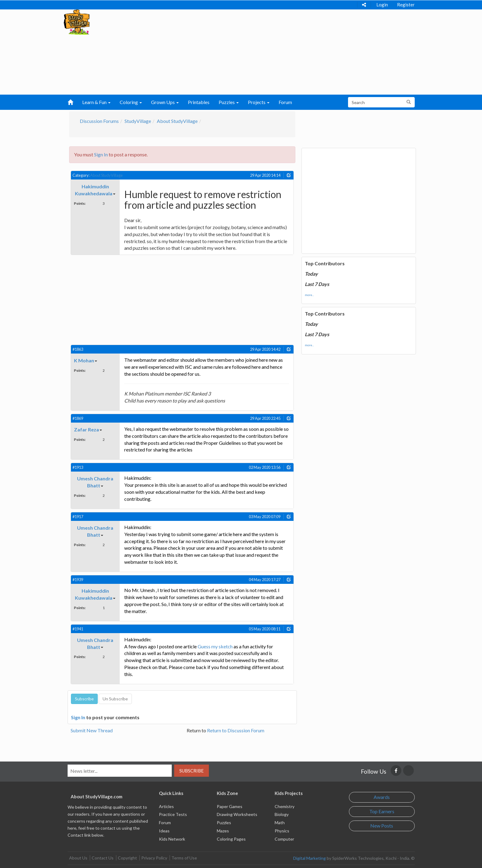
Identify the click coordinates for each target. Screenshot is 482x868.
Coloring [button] (131, 102)
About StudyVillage (177, 121)
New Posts (382, 826)
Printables (199, 102)
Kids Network (172, 839)
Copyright (127, 858)
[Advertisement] (229, 52)
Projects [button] (259, 102)
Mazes (223, 831)
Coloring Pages (231, 839)
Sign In (101, 154)
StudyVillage (138, 121)
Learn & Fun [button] (96, 102)
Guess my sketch (215, 646)
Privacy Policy (154, 858)
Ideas (164, 831)
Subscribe (192, 771)
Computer (284, 839)
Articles (166, 806)
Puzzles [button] (229, 102)
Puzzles (224, 823)
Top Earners (382, 811)
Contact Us (103, 858)
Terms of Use (184, 858)
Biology (282, 814)
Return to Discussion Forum (236, 730)
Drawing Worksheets (237, 814)
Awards (382, 797)
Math (280, 823)
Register (406, 5)
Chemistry (285, 806)
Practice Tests (173, 814)
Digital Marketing (310, 858)
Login (382, 5)
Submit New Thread (92, 730)
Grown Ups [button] (165, 102)
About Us (78, 858)
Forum (285, 102)
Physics (282, 831)
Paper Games (230, 806)
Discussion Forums (99, 121)
